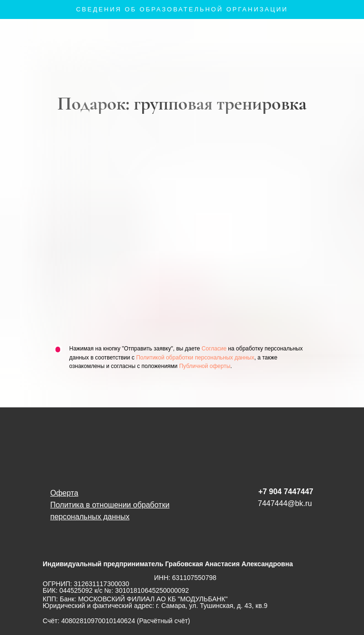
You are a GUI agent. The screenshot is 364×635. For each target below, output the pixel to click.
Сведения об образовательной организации (182, 9)
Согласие (214, 349)
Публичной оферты (205, 366)
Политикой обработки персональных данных (195, 358)
